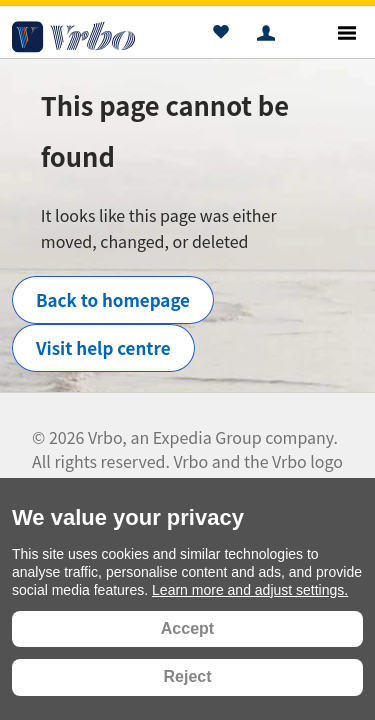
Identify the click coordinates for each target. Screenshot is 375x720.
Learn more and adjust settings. (250, 590)
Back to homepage (113, 299)
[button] (220, 35)
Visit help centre (103, 347)
